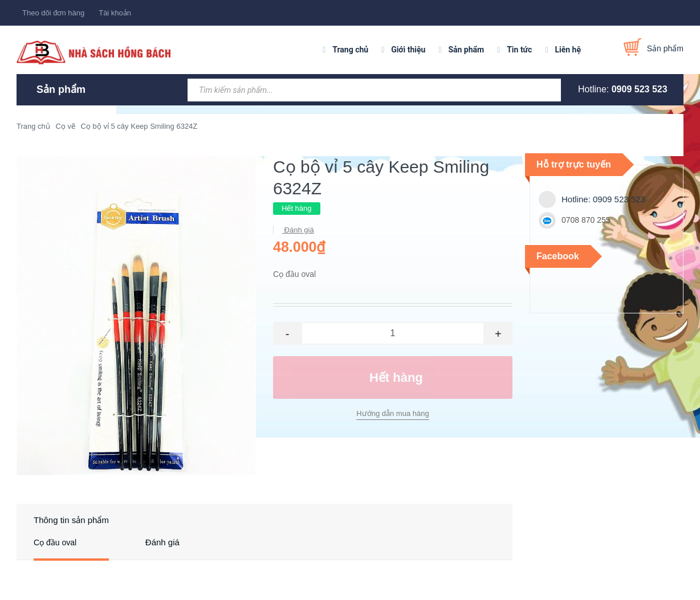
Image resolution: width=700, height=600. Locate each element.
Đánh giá (298, 230)
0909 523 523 (640, 89)
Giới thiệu (408, 50)
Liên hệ (568, 50)
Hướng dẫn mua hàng (392, 413)
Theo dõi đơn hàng (53, 13)
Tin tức (519, 50)
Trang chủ (350, 50)
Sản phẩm (466, 50)
